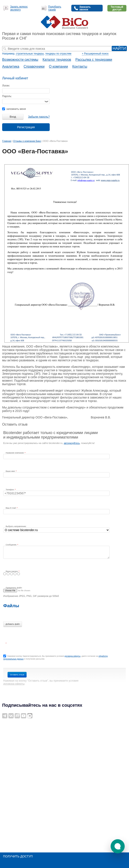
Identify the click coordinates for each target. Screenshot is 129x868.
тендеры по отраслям (58, 54)
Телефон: (10, 490)
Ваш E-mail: (11, 508)
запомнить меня (14, 109)
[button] (118, 846)
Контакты (80, 66)
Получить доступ (18, 856)
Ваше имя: (11, 471)
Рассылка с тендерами (94, 60)
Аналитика (11, 66)
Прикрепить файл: (14, 588)
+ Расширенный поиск (95, 54)
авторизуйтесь (72, 443)
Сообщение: (11, 545)
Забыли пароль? (39, 117)
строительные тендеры (30, 54)
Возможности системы (20, 60)
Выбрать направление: (16, 526)
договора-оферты (72, 656)
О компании (58, 66)
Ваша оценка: (12, 571)
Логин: (6, 86)
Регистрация (26, 127)
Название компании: (15, 453)
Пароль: (7, 96)
